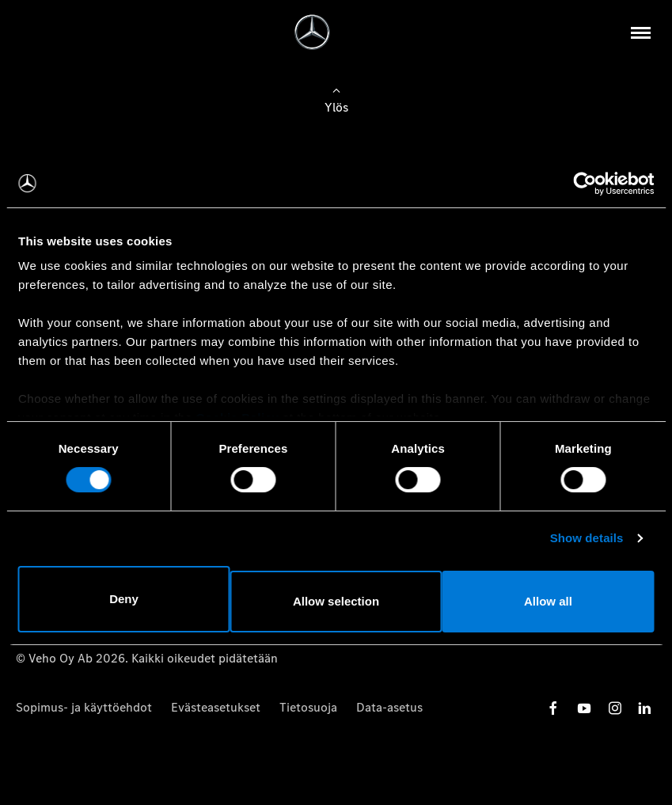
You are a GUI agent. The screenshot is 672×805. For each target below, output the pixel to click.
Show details (587, 541)
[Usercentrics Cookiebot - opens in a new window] (585, 186)
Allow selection (336, 599)
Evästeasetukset (216, 707)
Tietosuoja (308, 707)
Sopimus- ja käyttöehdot (84, 707)
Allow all (550, 599)
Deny (122, 599)
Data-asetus (389, 707)
